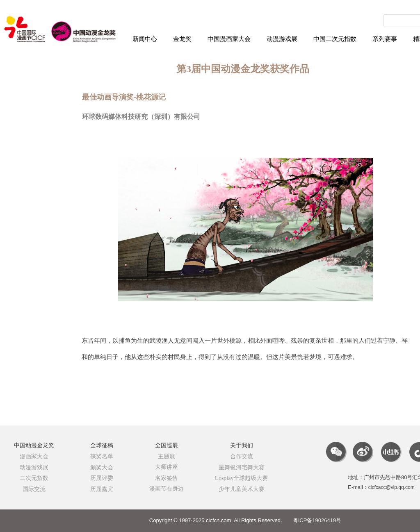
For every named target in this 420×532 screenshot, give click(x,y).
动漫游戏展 (282, 39)
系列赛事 (385, 39)
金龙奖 (182, 39)
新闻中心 (145, 39)
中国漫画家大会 (229, 39)
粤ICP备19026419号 (317, 520)
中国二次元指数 (335, 39)
